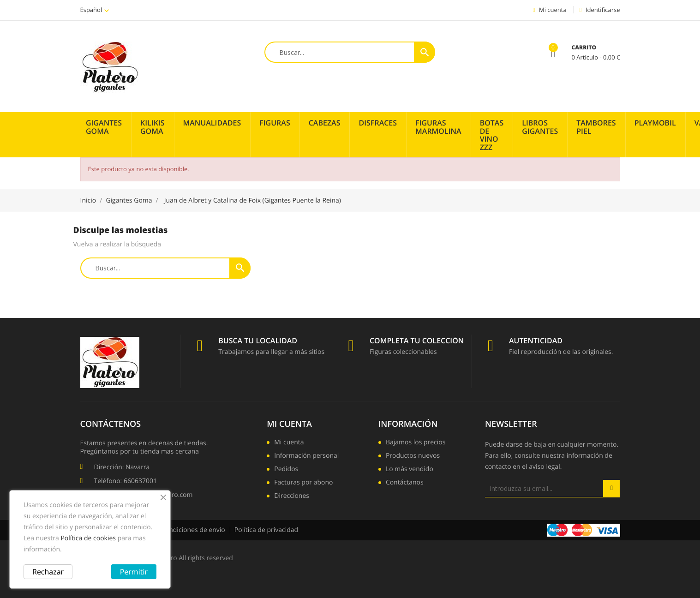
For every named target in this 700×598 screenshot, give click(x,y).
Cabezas (325, 123)
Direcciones (292, 496)
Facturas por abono (303, 483)
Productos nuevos (413, 456)
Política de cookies (88, 538)
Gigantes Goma (104, 127)
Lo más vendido (410, 470)
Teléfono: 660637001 (126, 481)
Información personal (306, 456)
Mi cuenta (289, 424)
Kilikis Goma (153, 127)
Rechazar (48, 572)
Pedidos (286, 470)
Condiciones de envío (193, 530)
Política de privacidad (266, 530)
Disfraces (378, 123)
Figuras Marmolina (438, 127)
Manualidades (212, 123)
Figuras (275, 123)
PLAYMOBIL (655, 123)
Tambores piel (596, 127)
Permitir (134, 572)
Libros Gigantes (540, 127)
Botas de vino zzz (492, 135)
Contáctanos (405, 483)
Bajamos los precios (416, 443)
